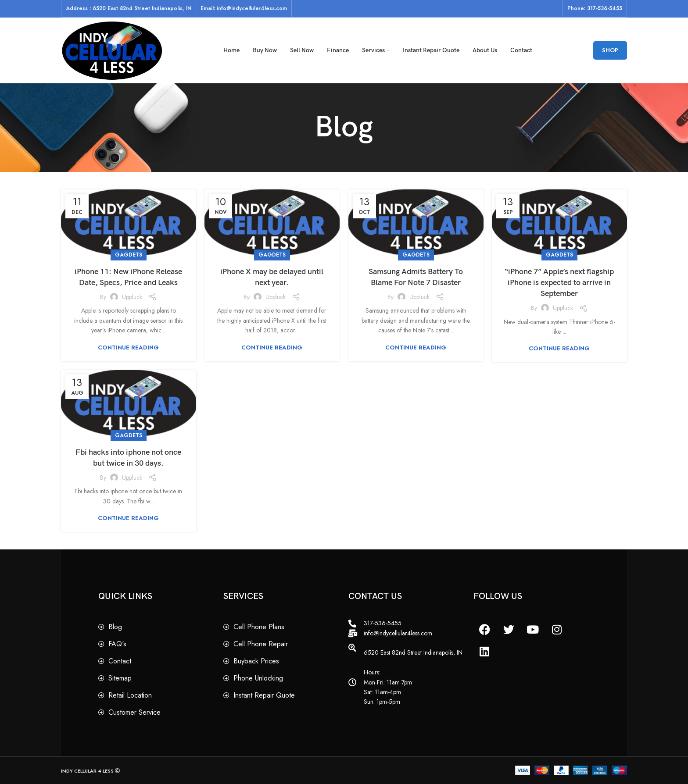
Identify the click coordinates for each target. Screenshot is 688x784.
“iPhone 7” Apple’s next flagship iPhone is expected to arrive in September (559, 283)
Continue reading (128, 347)
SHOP (610, 50)
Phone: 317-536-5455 (595, 8)
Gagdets (129, 255)
